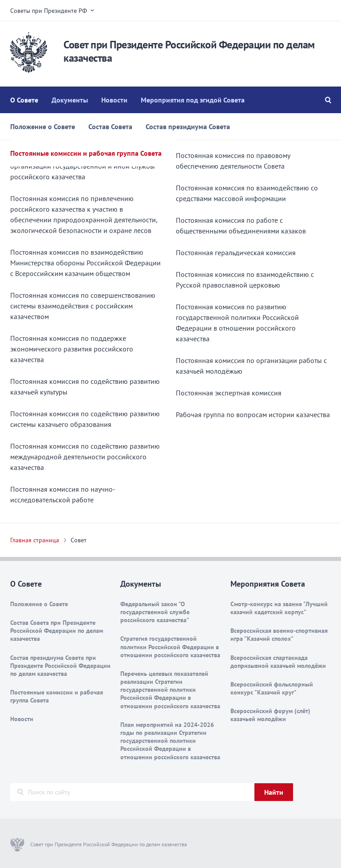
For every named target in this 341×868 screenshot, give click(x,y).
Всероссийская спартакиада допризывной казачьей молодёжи (278, 662)
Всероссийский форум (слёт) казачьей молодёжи (270, 715)
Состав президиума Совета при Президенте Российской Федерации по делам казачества (60, 666)
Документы (70, 100)
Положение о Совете (43, 126)
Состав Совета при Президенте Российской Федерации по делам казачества (57, 631)
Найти (274, 792)
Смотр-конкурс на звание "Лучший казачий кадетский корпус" (279, 608)
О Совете (24, 100)
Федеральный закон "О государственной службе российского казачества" (155, 612)
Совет (79, 540)
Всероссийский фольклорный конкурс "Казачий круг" (272, 688)
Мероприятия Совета (268, 584)
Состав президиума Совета (188, 126)
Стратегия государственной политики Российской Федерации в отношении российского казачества (170, 647)
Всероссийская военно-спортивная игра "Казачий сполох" (279, 635)
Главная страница (35, 540)
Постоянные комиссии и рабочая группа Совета (86, 153)
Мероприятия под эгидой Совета (193, 100)
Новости (114, 100)
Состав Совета (110, 126)
